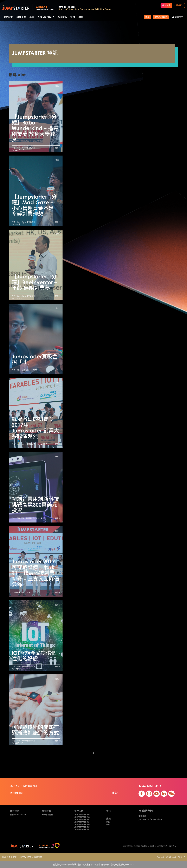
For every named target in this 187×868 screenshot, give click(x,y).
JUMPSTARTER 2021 (82, 822)
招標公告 (173, 846)
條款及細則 (127, 846)
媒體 (81, 17)
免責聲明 (153, 846)
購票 (147, 17)
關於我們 (8, 17)
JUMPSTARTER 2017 (82, 829)
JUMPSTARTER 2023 (82, 817)
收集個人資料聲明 (141, 846)
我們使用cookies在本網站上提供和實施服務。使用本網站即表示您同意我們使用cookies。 (93, 864)
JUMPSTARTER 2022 (82, 819)
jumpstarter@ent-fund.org (150, 819)
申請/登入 (179, 6)
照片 (108, 824)
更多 (57, 148)
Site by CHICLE (178, 857)
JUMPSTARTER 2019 (82, 827)
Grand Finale (46, 17)
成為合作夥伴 (161, 17)
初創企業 (21, 17)
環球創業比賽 (47, 815)
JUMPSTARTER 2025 (82, 815)
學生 (32, 17)
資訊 (73, 17)
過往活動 (62, 17)
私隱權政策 (163, 846)
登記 (115, 793)
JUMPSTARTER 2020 (82, 824)
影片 (108, 822)
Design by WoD (163, 857)
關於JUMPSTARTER (18, 815)
